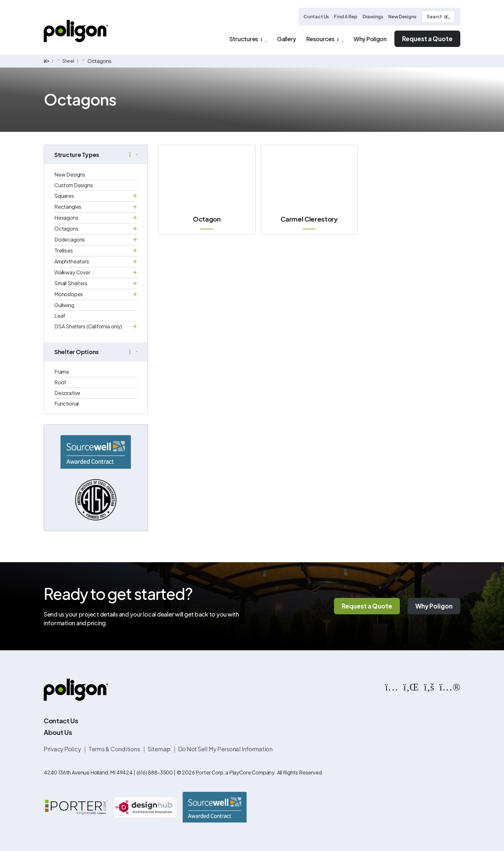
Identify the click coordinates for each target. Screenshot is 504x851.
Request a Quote (427, 39)
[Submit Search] (447, 17)
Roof (60, 382)
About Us (58, 732)
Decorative (67, 393)
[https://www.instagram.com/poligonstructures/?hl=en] (392, 687)
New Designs (402, 16)
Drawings (373, 16)
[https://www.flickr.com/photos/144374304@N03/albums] (450, 687)
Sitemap (159, 749)
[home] (47, 61)
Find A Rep (346, 16)
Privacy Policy (63, 749)
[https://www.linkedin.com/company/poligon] (411, 687)
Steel (69, 61)
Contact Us (316, 16)
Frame (62, 372)
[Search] (438, 17)
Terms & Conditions (115, 749)
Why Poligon (434, 606)
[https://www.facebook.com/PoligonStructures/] (429, 687)
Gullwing (64, 305)
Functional (67, 403)
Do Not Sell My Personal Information (225, 749)
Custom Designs (74, 185)
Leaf (60, 316)
